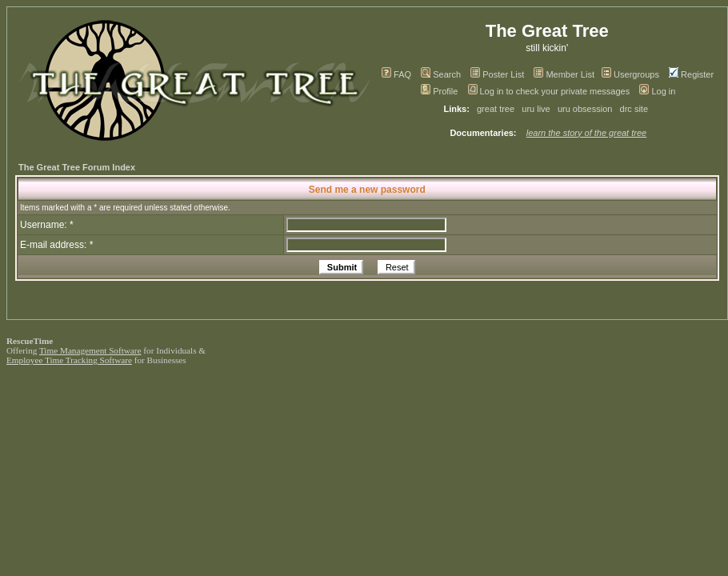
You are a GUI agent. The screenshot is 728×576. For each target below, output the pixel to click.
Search (441, 74)
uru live (536, 109)
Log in (657, 91)
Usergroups (630, 74)
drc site (634, 109)
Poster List (497, 74)
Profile (439, 91)
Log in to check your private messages (549, 91)
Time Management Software (90, 350)
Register (691, 74)
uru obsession (585, 109)
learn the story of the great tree (586, 133)
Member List (564, 74)
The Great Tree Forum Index (77, 167)
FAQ (396, 74)
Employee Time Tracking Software (69, 360)
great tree (496, 109)
